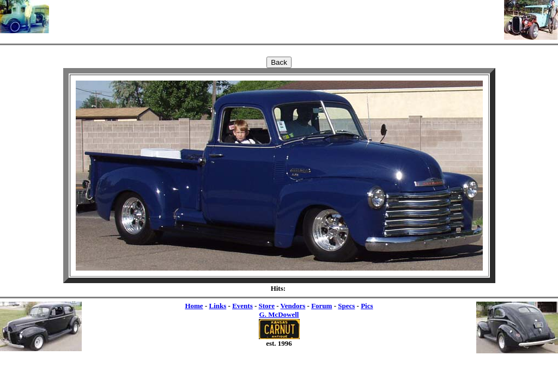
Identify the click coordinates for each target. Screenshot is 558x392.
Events (242, 306)
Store (267, 306)
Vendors (293, 306)
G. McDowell (279, 314)
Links (217, 306)
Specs (346, 306)
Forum (322, 306)
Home (194, 306)
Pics (367, 306)
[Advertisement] (277, 16)
